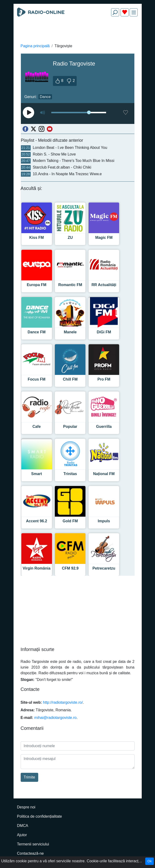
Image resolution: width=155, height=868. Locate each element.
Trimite (29, 777)
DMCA (23, 826)
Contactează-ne (31, 853)
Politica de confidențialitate (40, 816)
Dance (45, 97)
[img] (134, 12)
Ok (150, 861)
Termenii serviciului (33, 844)
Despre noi (26, 807)
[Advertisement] (78, 31)
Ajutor (22, 835)
